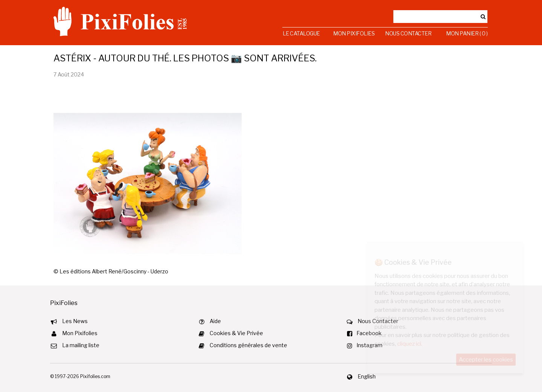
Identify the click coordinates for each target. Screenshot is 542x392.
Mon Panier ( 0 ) (467, 33)
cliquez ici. (410, 344)
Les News (75, 321)
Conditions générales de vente (248, 345)
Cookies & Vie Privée (236, 333)
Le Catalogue (301, 33)
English (367, 376)
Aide (215, 321)
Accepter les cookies (486, 360)
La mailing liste (81, 345)
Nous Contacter (408, 33)
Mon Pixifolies (354, 33)
